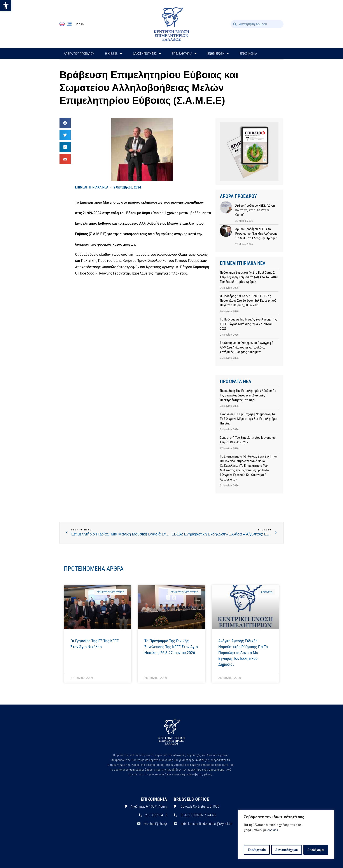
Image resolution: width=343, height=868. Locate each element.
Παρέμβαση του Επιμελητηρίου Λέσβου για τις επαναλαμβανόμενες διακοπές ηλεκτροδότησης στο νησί (248, 395)
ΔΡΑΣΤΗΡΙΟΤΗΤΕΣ (147, 54)
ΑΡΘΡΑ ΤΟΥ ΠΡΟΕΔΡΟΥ (79, 54)
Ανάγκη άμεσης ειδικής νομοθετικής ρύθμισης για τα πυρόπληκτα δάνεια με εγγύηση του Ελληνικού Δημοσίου (243, 652)
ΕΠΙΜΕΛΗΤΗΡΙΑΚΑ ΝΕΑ (92, 187)
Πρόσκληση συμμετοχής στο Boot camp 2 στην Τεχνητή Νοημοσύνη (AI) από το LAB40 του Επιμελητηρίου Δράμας (249, 277)
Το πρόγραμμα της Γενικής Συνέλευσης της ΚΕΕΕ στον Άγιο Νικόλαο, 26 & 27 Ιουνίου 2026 (171, 647)
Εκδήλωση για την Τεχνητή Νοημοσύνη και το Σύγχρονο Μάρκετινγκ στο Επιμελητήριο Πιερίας (249, 419)
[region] (286, 835)
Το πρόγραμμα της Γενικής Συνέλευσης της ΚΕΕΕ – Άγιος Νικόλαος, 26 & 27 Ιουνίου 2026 (248, 324)
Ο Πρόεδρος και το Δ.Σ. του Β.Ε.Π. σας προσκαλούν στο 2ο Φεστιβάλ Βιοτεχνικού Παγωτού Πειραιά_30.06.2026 (248, 301)
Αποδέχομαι (316, 850)
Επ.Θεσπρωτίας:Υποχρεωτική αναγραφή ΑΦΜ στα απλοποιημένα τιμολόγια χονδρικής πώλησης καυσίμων (247, 347)
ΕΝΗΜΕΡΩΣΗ (218, 54)
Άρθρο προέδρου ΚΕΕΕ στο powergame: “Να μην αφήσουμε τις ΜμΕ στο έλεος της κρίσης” (256, 234)
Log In (80, 24)
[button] (6, 6)
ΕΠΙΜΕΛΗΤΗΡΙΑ (184, 54)
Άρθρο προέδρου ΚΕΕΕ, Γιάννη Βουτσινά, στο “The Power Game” (255, 210)
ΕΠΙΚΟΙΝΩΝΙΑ (248, 54)
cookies (273, 831)
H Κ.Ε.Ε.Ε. (113, 54)
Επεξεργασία (257, 850)
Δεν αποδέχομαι (287, 850)
